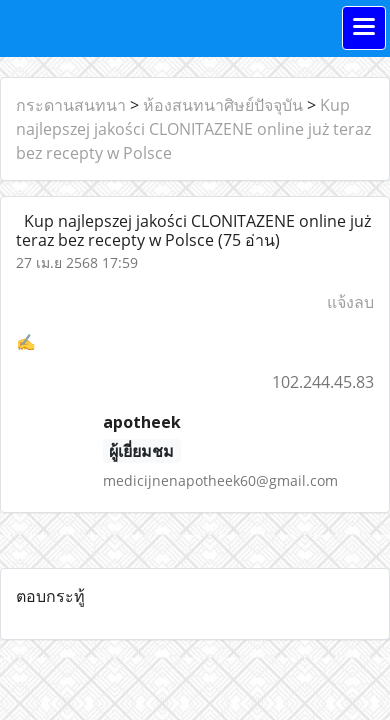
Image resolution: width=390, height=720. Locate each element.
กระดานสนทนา (71, 105)
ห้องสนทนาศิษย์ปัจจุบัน (223, 105)
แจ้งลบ (350, 302)
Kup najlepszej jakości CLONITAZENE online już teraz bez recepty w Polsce (193, 129)
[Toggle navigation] (364, 28)
